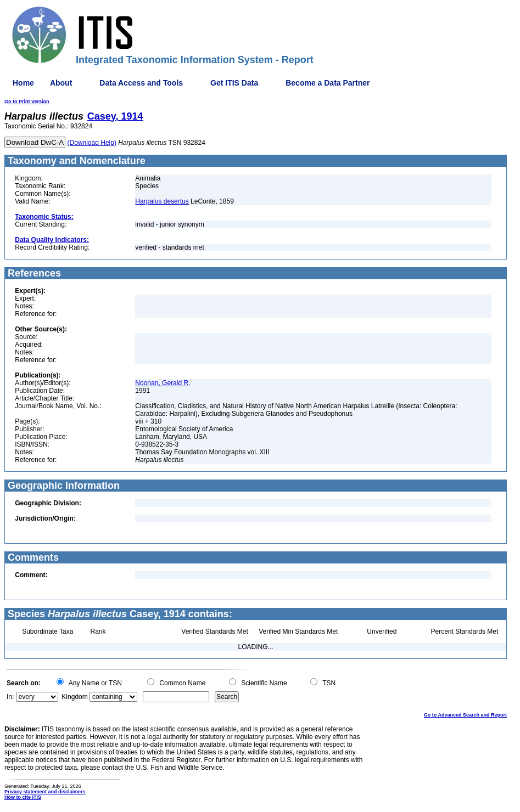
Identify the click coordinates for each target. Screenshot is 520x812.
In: (10, 697)
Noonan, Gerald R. (163, 383)
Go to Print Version (27, 101)
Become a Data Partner (328, 83)
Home (23, 83)
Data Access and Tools (141, 83)
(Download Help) (92, 143)
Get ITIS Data (234, 83)
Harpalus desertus (162, 201)
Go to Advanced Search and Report (465, 715)
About (61, 83)
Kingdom (74, 697)
